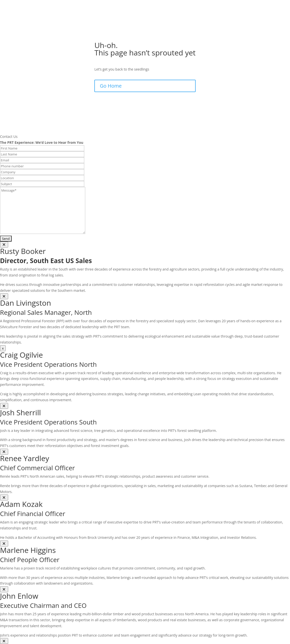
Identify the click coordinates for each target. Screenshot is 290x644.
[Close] (4, 245)
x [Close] (3, 348)
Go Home (111, 86)
